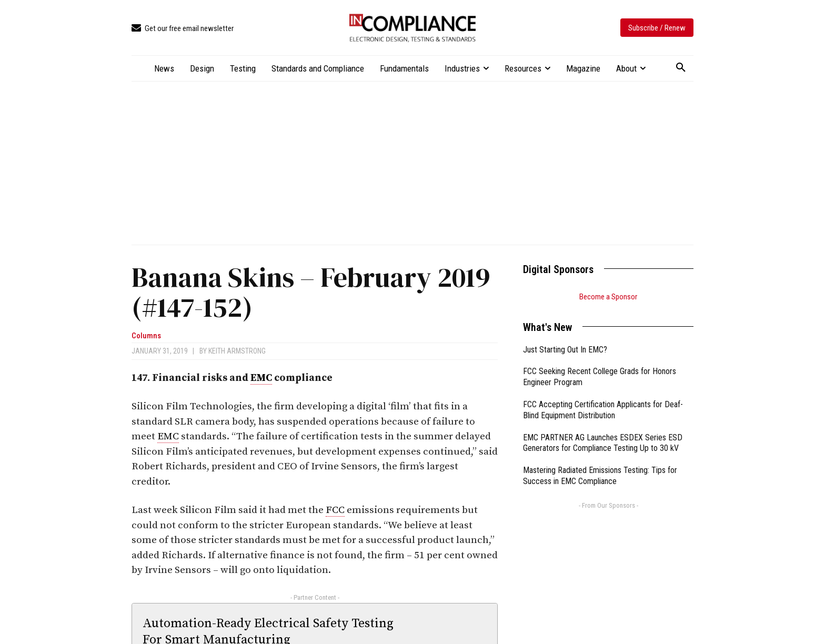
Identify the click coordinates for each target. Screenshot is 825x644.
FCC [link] (335, 510)
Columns (146, 336)
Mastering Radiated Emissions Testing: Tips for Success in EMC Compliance (600, 476)
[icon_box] (183, 29)
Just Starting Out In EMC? (565, 350)
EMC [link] (261, 378)
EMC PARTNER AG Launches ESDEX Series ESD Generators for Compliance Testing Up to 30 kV (603, 443)
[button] (681, 68)
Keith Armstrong (237, 351)
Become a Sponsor (608, 297)
